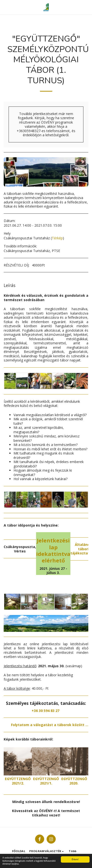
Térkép (57, 238)
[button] (5, 7)
